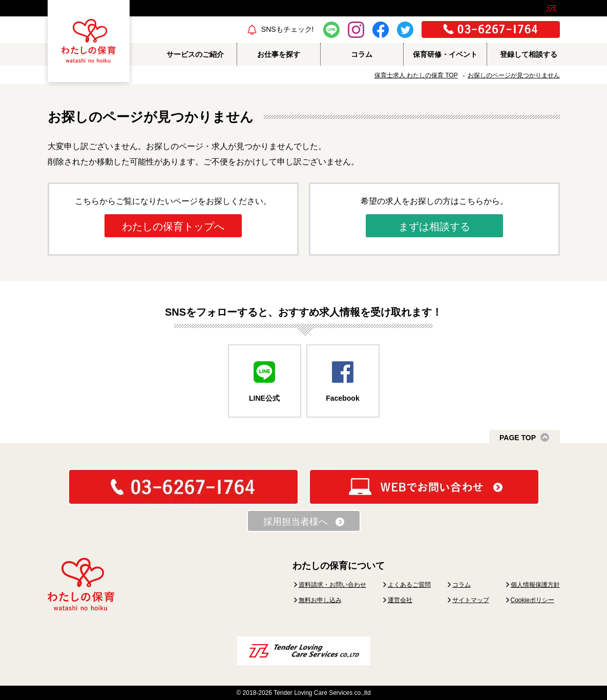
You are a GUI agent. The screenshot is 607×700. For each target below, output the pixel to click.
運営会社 (400, 600)
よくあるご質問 (409, 585)
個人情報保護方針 (535, 585)
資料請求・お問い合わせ (332, 585)
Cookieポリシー (532, 600)
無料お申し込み (320, 600)
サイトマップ (471, 600)
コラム (462, 585)
